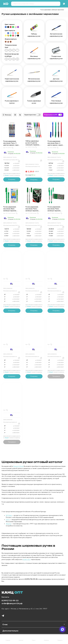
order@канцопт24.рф (12, 603)
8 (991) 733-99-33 (10, 600)
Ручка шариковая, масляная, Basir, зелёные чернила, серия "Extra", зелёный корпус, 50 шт (11, 211)
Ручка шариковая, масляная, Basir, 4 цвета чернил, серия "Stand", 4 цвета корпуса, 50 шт (55, 145)
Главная (4, 10)
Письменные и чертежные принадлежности (21, 10)
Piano (8, 520)
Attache (8, 524)
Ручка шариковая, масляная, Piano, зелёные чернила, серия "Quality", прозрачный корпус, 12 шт (56, 212)
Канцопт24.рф (18, 466)
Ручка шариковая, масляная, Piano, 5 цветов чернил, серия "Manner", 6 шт (11, 144)
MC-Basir (9, 515)
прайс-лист (27, 559)
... (37, 10)
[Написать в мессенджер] (62, 629)
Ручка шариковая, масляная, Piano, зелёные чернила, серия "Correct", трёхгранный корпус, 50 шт (33, 212)
